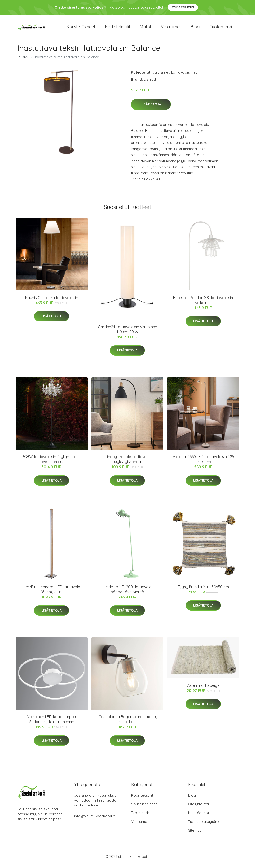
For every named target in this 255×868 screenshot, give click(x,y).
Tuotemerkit (221, 28)
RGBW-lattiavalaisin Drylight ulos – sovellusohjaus (52, 462)
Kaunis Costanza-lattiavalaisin (52, 301)
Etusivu (23, 60)
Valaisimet (171, 28)
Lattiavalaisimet (184, 76)
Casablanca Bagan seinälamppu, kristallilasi (127, 723)
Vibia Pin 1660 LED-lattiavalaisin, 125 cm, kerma (203, 462)
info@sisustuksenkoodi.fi (95, 819)
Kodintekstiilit (118, 28)
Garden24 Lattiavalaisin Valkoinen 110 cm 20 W (127, 333)
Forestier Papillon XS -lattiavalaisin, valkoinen (203, 303)
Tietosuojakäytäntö (204, 825)
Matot (146, 28)
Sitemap (195, 834)
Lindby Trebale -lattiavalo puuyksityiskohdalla (127, 462)
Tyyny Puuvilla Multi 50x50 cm (203, 590)
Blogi (195, 28)
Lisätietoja (151, 108)
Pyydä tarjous (183, 7)
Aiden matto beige (203, 689)
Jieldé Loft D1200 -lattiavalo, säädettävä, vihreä (127, 593)
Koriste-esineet (81, 28)
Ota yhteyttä (198, 807)
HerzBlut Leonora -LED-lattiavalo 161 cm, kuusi (52, 593)
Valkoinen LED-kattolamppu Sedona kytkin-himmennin (51, 723)
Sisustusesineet (144, 807)
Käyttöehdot (199, 816)
